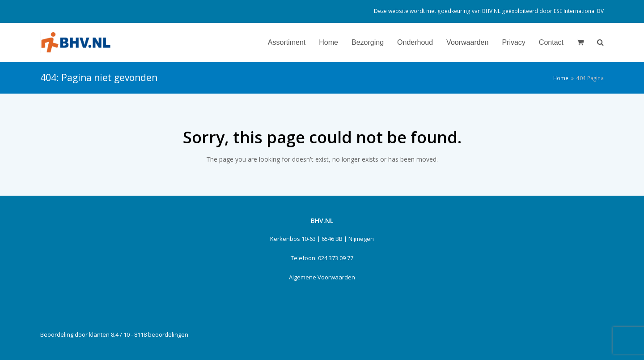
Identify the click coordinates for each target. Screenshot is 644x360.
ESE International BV (579, 11)
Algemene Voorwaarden (322, 277)
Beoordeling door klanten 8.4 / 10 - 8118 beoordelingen (114, 334)
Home (561, 78)
